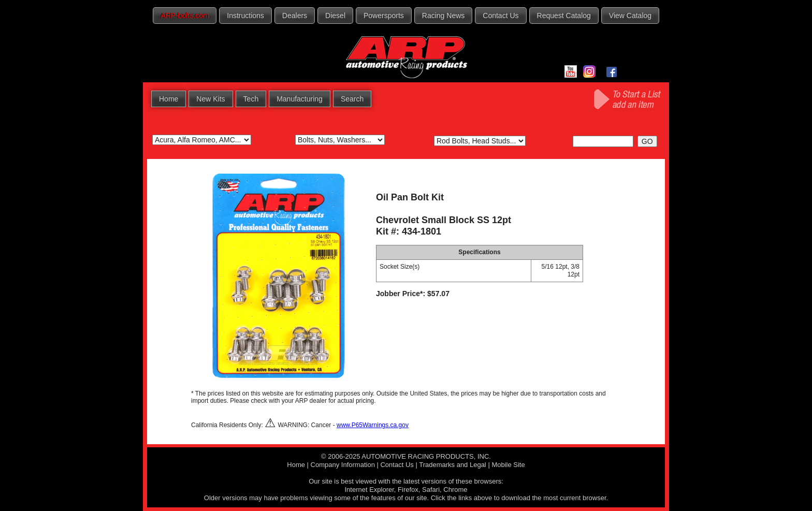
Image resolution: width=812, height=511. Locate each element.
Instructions (245, 16)
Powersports (384, 16)
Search (352, 99)
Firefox (408, 490)
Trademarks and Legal (453, 465)
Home (169, 99)
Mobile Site (508, 465)
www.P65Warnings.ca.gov (373, 425)
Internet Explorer (369, 490)
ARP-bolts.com (185, 16)
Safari (431, 490)
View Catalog (630, 16)
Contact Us (501, 16)
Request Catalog (564, 16)
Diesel (335, 16)
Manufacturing (300, 99)
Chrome (455, 490)
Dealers (295, 16)
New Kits (211, 99)
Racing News (443, 16)
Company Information (343, 465)
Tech (251, 99)
